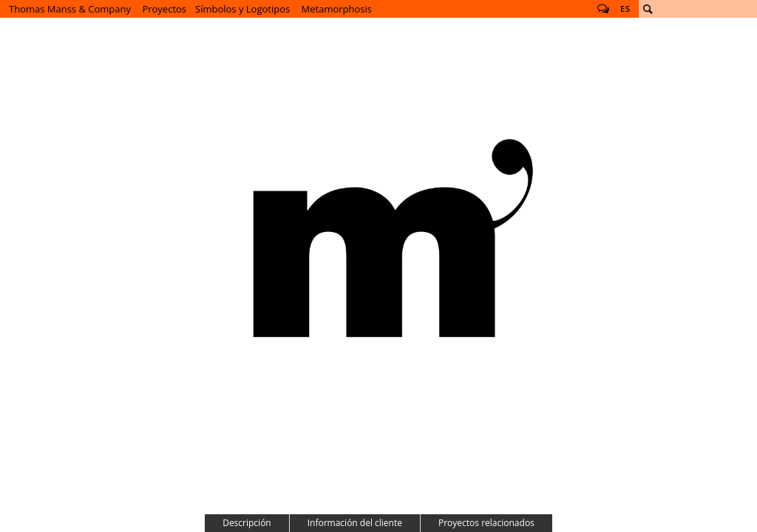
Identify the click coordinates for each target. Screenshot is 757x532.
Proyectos (164, 9)
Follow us (603, 9)
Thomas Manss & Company (70, 9)
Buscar (648, 9)
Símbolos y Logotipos (242, 9)
